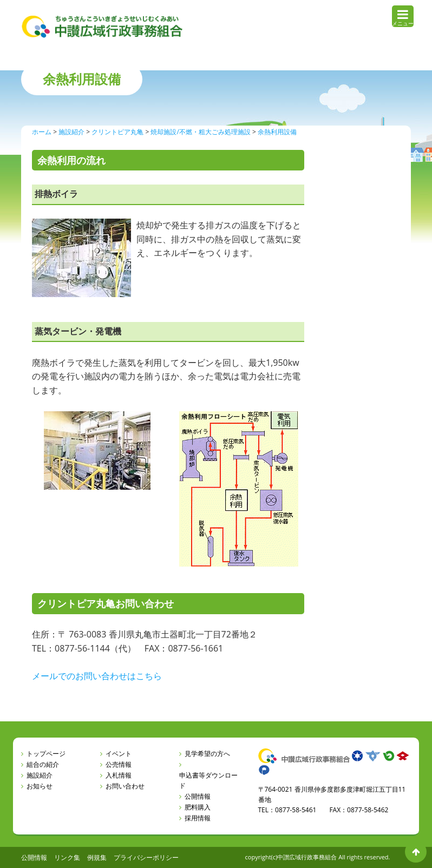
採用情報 (198, 818)
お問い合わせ (125, 786)
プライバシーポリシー (146, 857)
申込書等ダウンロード (208, 780)
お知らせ (40, 786)
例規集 (97, 857)
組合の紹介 (43, 764)
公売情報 (119, 764)
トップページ (46, 754)
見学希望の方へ (207, 754)
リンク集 (67, 857)
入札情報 (119, 775)
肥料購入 (198, 807)
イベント (119, 754)
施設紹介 (40, 775)
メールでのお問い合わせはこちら (97, 676)
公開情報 (198, 796)
